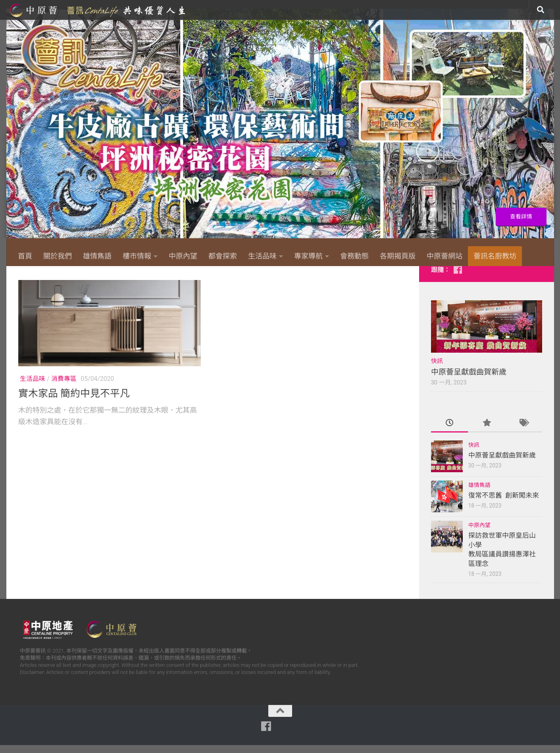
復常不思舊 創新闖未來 (504, 503)
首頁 (25, 256)
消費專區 (64, 387)
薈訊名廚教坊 (495, 256)
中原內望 (183, 256)
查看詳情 (519, 216)
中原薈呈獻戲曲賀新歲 (469, 380)
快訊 (437, 369)
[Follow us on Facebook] (458, 278)
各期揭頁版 (398, 256)
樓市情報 (137, 256)
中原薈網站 (98, 10)
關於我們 (58, 256)
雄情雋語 (97, 256)
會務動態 (354, 256)
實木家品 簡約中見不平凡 (74, 401)
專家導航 (308, 256)
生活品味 (262, 256)
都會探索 (223, 256)
